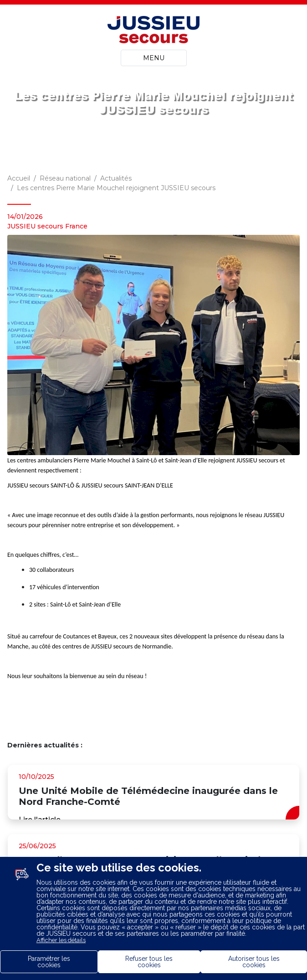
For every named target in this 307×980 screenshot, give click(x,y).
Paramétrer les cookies (49, 962)
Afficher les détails (61, 940)
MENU (154, 58)
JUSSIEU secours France (47, 226)
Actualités (116, 178)
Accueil (19, 178)
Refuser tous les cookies (149, 962)
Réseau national (65, 178)
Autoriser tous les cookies (254, 962)
